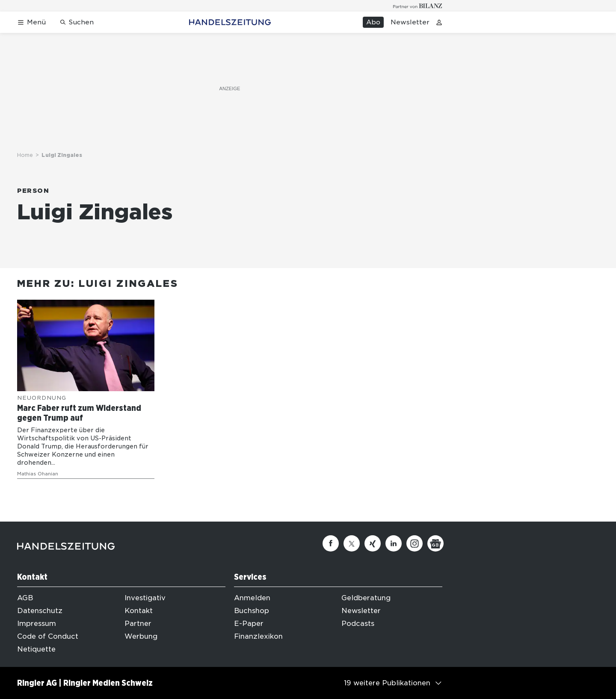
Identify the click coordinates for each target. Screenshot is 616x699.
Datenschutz (40, 611)
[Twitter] (352, 543)
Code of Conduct (48, 636)
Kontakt (139, 611)
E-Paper (249, 624)
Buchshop (252, 611)
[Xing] (373, 543)
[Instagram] (415, 543)
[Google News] (435, 543)
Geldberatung (366, 598)
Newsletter (410, 22)
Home (25, 155)
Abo (373, 22)
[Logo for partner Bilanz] (418, 6)
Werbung (141, 636)
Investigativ (145, 598)
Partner (138, 624)
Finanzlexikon (258, 636)
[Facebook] (331, 543)
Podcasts (358, 624)
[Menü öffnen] (31, 22)
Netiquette (36, 649)
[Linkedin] (394, 543)
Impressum (37, 624)
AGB (25, 598)
